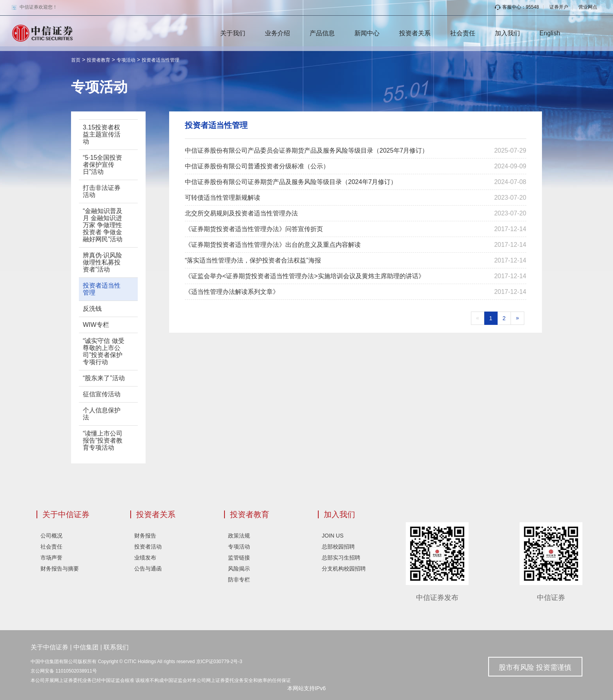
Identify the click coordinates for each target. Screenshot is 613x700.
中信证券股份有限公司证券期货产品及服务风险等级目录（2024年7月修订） (291, 182)
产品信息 (322, 33)
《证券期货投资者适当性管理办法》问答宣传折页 (254, 229)
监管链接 (239, 558)
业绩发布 (145, 558)
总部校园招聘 (338, 547)
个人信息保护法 (102, 414)
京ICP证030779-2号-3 (219, 662)
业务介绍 (277, 33)
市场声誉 (51, 558)
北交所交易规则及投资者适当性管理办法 (241, 213)
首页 (76, 60)
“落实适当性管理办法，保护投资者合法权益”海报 (253, 260)
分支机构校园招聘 (344, 569)
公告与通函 (148, 569)
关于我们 (233, 33)
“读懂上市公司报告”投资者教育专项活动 (103, 440)
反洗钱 (92, 309)
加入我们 (507, 33)
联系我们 (116, 647)
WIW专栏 (96, 325)
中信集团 (86, 647)
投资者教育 (99, 60)
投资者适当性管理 (161, 60)
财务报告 (145, 536)
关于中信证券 (66, 514)
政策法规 (239, 536)
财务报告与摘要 (60, 569)
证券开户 (559, 7)
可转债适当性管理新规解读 (223, 198)
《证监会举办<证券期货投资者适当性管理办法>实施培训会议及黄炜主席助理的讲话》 (305, 276)
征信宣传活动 (102, 394)
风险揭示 (239, 569)
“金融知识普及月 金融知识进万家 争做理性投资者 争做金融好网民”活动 (103, 225)
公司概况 (51, 536)
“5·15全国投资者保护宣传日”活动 (102, 165)
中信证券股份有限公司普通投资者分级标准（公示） (257, 166)
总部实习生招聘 (341, 558)
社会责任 (463, 33)
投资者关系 (415, 33)
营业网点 (588, 7)
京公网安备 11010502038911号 (64, 671)
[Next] (518, 318)
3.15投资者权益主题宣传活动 (102, 134)
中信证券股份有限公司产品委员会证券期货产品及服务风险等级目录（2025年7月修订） (307, 150)
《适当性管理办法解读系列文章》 (232, 292)
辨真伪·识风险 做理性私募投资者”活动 (102, 262)
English (550, 33)
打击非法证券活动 (102, 191)
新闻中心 (367, 33)
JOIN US (333, 536)
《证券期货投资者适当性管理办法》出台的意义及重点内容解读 (273, 245)
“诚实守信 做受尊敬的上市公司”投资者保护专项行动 (104, 351)
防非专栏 (239, 580)
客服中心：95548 (517, 7)
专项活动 (126, 60)
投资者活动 (148, 547)
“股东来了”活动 (104, 378)
